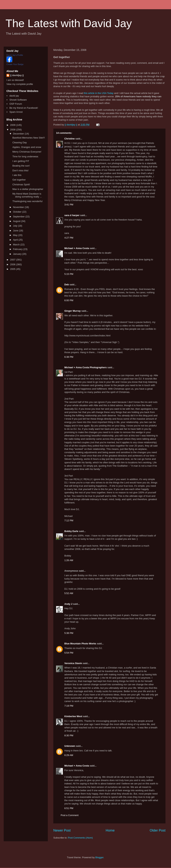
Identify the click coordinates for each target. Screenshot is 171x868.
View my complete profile (20, 84)
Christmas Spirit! (21, 184)
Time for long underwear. (25, 156)
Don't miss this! (20, 170)
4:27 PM (69, 238)
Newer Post (62, 830)
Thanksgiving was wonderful (27, 201)
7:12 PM (69, 520)
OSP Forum (16, 104)
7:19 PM (69, 706)
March (17, 245)
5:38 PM (69, 633)
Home (110, 830)
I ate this (17, 175)
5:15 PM (69, 274)
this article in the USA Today (99, 93)
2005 (13, 269)
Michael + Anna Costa (77, 248)
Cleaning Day (19, 142)
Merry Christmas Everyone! (27, 152)
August (17, 221)
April (16, 240)
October (18, 212)
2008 (13, 130)
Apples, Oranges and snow (27, 147)
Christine (70, 139)
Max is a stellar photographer (28, 189)
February (18, 249)
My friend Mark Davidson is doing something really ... (27, 195)
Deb (67, 285)
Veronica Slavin (73, 663)
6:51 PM (69, 808)
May (16, 235)
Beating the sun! (21, 166)
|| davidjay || (17, 75)
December (19, 134)
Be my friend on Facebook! (24, 108)
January (18, 254)
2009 (13, 125)
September (19, 217)
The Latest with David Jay (69, 23)
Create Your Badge (15, 64)
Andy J (68, 604)
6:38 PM (69, 357)
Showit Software (18, 100)
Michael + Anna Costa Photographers (85, 367)
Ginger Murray (73, 311)
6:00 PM (69, 300)
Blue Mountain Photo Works (80, 644)
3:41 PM (69, 205)
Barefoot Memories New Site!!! (28, 138)
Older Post (158, 830)
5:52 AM (69, 593)
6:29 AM (69, 755)
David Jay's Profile (15, 55)
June (16, 231)
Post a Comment (70, 815)
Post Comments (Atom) (80, 838)
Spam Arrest (16, 112)
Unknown (70, 746)
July (16, 226)
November (19, 207)
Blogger (99, 857)
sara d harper (72, 215)
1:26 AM (69, 560)
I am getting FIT (21, 161)
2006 (13, 264)
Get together (19, 180)
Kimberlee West (73, 716)
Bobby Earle (71, 531)
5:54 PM (69, 653)
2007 (13, 260)
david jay (14, 96)
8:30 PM (69, 735)
